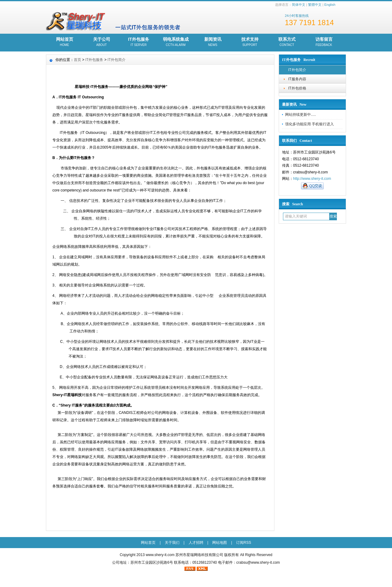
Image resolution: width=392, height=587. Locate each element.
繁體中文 (315, 5)
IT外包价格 (297, 88)
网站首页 (64, 42)
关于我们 (172, 543)
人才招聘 (196, 543)
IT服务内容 (297, 79)
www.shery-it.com (160, 555)
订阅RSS (244, 543)
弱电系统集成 (176, 42)
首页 (77, 60)
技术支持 (250, 42)
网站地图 (220, 543)
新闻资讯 (213, 42)
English (330, 5)
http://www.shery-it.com (312, 179)
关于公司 (102, 42)
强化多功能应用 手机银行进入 (309, 124)
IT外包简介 (297, 70)
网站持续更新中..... (301, 115)
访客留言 (324, 42)
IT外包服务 (139, 42)
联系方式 (287, 42)
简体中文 (299, 5)
